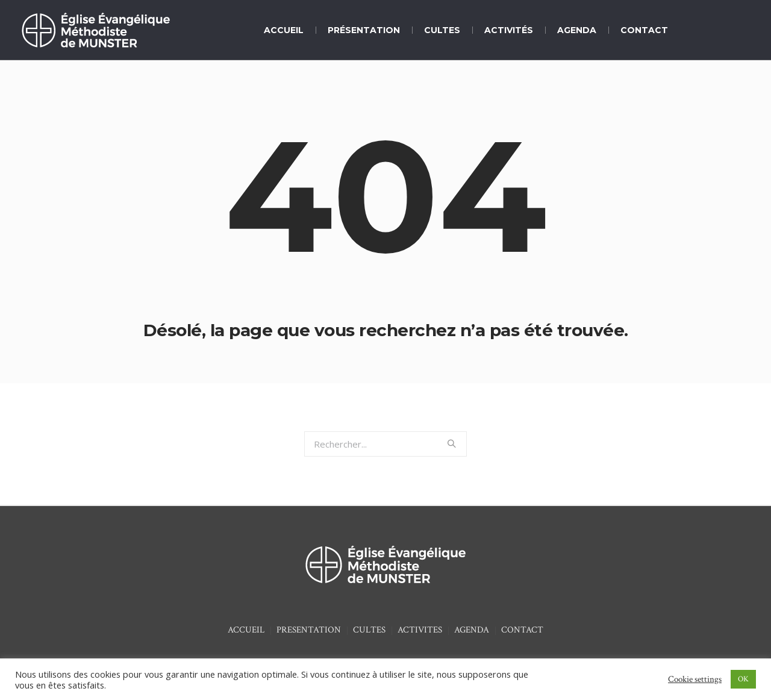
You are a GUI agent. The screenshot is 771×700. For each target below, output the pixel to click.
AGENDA (472, 630)
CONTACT (522, 630)
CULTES (369, 630)
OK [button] (743, 679)
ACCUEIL (246, 630)
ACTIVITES (420, 630)
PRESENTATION (309, 630)
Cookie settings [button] (695, 679)
